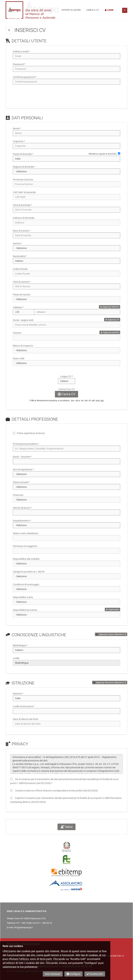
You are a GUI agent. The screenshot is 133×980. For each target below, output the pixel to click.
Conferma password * (25, 77)
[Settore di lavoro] (67, 512)
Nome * (17, 128)
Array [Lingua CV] (67, 381)
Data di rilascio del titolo (26, 719)
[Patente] (67, 338)
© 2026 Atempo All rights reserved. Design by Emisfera (32, 971)
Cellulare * (18, 307)
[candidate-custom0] (67, 286)
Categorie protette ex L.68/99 (29, 572)
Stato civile (19, 358)
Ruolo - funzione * (22, 457)
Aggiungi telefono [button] (110, 307)
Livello (16, 658)
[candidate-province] (67, 184)
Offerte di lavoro (71, 10)
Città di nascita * (22, 282)
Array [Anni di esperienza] (67, 474)
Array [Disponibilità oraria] (67, 602)
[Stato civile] (67, 363)
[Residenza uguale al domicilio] (119, 153)
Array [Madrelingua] (67, 650)
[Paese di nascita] (67, 299)
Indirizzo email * (21, 51)
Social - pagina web (23, 320)
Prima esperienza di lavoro (31, 433)
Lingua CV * (67, 376)
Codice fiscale (20, 269)
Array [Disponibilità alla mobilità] (67, 564)
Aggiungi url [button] (112, 320)
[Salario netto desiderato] (67, 538)
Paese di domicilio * (23, 154)
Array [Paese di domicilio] (67, 159)
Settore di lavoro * (22, 508)
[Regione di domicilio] (67, 171)
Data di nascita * (22, 231)
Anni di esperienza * (23, 469)
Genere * (17, 243)
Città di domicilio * (22, 205)
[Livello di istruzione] (67, 711)
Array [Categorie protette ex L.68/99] (67, 576)
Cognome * (19, 141)
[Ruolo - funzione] (67, 461)
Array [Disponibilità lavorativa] (67, 615)
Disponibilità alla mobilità (26, 559)
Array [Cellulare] (24, 312)
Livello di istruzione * (24, 706)
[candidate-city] (67, 210)
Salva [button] (66, 827)
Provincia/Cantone (23, 180)
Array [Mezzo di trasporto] (67, 350)
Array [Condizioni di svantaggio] (67, 589)
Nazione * (18, 694)
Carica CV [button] (66, 394)
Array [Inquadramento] (67, 525)
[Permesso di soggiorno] (67, 551)
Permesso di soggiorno (25, 546)
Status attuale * (21, 482)
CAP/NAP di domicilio (24, 192)
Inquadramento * (22, 521)
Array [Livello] (67, 663)
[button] (9, 30)
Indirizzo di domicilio (24, 218)
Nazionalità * (20, 256)
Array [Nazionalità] (67, 261)
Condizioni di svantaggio (26, 584)
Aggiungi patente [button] (110, 332)
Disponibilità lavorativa (25, 610)
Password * (19, 64)
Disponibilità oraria (23, 597)
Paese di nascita (22, 295)
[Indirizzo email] (67, 56)
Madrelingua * (20, 645)
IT (125, 10)
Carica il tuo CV (66, 389)
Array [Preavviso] (67, 500)
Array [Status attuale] (67, 487)
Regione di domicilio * (24, 167)
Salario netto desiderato (26, 533)
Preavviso (18, 495)
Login (109, 10)
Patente (17, 333)
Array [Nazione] (67, 698)
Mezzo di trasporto (23, 346)
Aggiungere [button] (112, 609)
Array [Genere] (67, 248)
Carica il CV (93, 10)
